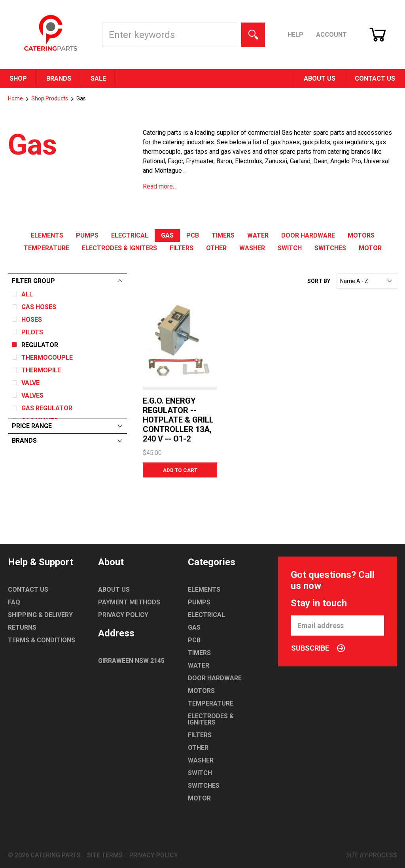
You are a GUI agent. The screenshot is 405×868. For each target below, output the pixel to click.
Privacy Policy (123, 615)
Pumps (87, 235)
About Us (320, 78)
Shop (18, 78)
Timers (223, 235)
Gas (167, 235)
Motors (361, 235)
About (111, 562)
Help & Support (41, 562)
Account (331, 35)
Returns (22, 627)
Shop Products (50, 98)
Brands (59, 78)
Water (258, 235)
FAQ (14, 602)
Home (15, 98)
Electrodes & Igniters (119, 248)
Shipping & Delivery (40, 615)
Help (295, 35)
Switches (330, 248)
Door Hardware (308, 235)
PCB (193, 235)
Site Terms (105, 855)
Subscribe (318, 648)
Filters (182, 248)
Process (383, 855)
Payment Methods (129, 602)
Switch (290, 248)
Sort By (319, 281)
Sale (98, 78)
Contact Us (375, 78)
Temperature (46, 248)
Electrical (130, 235)
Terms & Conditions (42, 640)
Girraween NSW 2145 (131, 661)
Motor (370, 248)
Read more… (160, 186)
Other (216, 248)
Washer (252, 248)
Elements (47, 235)
